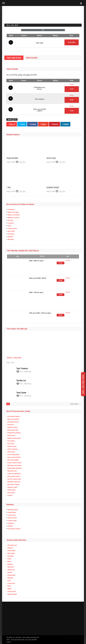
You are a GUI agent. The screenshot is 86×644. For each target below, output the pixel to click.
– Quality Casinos (12, 427)
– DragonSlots (11, 575)
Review (72, 84)
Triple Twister (14, 358)
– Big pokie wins (12, 471)
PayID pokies (12, 512)
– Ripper (9, 589)
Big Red (10, 237)
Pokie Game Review (14, 58)
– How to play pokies (13, 455)
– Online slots (11, 436)
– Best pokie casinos (13, 485)
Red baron (11, 234)
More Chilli (11, 231)
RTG (15, 119)
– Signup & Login (12, 487)
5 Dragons (11, 209)
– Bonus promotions (13, 419)
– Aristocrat (10, 425)
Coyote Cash (51, 158)
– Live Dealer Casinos (13, 416)
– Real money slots (12, 430)
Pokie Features (32, 58)
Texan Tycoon (21, 392)
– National (10, 564)
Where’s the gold (13, 212)
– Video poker (11, 452)
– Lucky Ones (11, 583)
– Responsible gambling (14, 468)
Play (61, 263)
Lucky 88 (11, 223)
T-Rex (9, 187)
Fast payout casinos (14, 529)
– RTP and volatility (12, 460)
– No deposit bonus (13, 422)
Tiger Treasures (22, 368)
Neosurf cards (12, 518)
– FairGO (9, 572)
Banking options (13, 510)
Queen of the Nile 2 (14, 215)
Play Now (72, 42)
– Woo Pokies (11, 553)
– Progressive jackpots (14, 433)
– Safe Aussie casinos (13, 476)
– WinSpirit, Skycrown (13, 482)
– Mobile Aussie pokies (14, 438)
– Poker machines (12, 449)
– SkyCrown (10, 567)
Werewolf (11, 239)
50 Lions (11, 220)
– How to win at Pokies (14, 457)
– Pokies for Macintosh (14, 474)
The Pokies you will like (17, 329)
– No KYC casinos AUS (14, 479)
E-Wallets (11, 523)
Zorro (10, 226)
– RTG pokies (11, 493)
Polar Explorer (12, 158)
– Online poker (11, 490)
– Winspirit (10, 578)
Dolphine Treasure (14, 218)
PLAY (72, 89)
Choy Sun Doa (12, 229)
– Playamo (10, 548)
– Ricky (9, 586)
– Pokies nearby (11, 446)
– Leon (9, 581)
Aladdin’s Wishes (53, 187)
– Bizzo (9, 562)
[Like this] (20, 162)
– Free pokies (11, 441)
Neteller (10, 526)
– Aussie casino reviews (14, 463)
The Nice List (21, 380)
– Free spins (10, 444)
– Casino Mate (11, 551)
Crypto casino (12, 521)
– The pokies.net (12, 545)
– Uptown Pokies (12, 594)
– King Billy (10, 556)
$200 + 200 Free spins (83, 384)
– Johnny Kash (11, 591)
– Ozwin (9, 559)
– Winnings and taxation (14, 465)
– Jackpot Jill (11, 570)
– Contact (9, 495)
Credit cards (12, 515)
